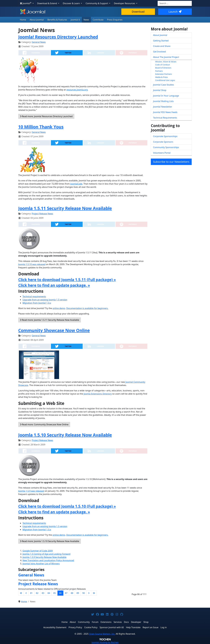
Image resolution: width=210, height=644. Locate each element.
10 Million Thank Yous (41, 127)
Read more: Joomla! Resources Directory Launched (46, 116)
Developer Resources (125, 3)
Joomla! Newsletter (163, 107)
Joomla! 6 (75, 20)
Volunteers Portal (162, 153)
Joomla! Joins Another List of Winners (41, 564)
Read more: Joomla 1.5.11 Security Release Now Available (50, 320)
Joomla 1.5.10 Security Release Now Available (65, 435)
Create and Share (162, 46)
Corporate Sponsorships (165, 136)
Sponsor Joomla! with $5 (112, 627)
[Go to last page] (94, 593)
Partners (159, 71)
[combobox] (175, 3)
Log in (164, 627)
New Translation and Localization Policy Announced (48, 560)
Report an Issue (151, 627)
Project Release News (42, 214)
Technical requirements (34, 296)
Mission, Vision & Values (166, 62)
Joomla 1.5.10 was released (32, 264)
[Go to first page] (21, 593)
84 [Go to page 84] (49, 593)
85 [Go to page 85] (55, 593)
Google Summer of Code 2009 (38, 551)
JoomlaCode (76, 184)
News (86, 20)
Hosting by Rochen (105, 642)
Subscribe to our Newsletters (171, 162)
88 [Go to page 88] (72, 593)
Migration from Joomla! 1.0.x (37, 303)
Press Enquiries (115, 20)
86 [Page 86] (60, 593)
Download (138, 12)
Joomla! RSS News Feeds (165, 112)
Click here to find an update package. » (54, 285)
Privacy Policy (75, 627)
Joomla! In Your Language (166, 96)
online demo (59, 308)
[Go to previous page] (26, 593)
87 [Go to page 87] (66, 593)
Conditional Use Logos (165, 80)
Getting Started (161, 41)
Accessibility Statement (55, 627)
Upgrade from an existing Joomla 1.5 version (45, 300)
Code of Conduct (163, 65)
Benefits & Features (57, 20)
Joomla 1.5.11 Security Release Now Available (65, 208)
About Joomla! (37, 20)
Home (23, 20)
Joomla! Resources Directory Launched (58, 37)
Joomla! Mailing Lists (163, 101)
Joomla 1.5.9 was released (31, 491)
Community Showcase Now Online (54, 330)
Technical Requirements (165, 118)
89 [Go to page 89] (78, 593)
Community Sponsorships (166, 147)
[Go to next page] (89, 593)
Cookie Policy (91, 627)
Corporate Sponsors (163, 142)
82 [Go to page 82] (37, 593)
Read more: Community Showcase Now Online (44, 424)
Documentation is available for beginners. (87, 308)
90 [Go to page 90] (84, 593)
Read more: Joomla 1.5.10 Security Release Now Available (50, 541)
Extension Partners (164, 74)
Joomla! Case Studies (163, 85)
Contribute (98, 20)
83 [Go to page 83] (43, 593)
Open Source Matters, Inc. (102, 634)
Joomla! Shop (160, 90)
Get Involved (159, 52)
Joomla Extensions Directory (98, 394)
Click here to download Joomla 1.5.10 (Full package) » (67, 506)
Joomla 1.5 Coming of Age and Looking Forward (46, 554)
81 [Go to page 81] (31, 593)
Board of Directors (163, 68)
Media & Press (161, 77)
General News (39, 42)
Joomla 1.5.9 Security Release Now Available (44, 557)
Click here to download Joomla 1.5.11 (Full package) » (67, 280)
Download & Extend (47, 3)
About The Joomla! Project (166, 57)
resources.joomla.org (77, 90)
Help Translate (133, 627)
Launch (175, 12)
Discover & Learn (72, 3)
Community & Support (97, 3)
